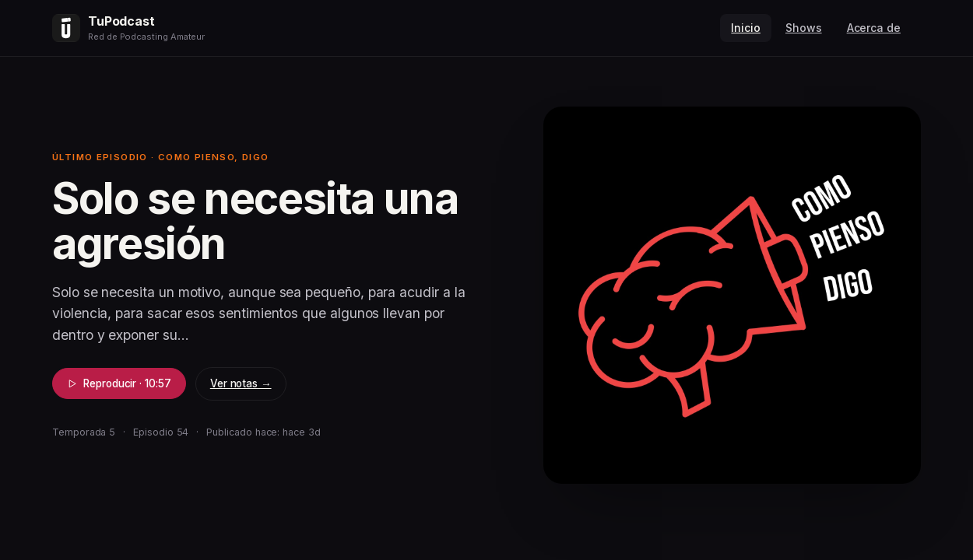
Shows (804, 28)
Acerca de (874, 28)
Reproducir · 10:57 (119, 383)
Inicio (746, 28)
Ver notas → (241, 383)
